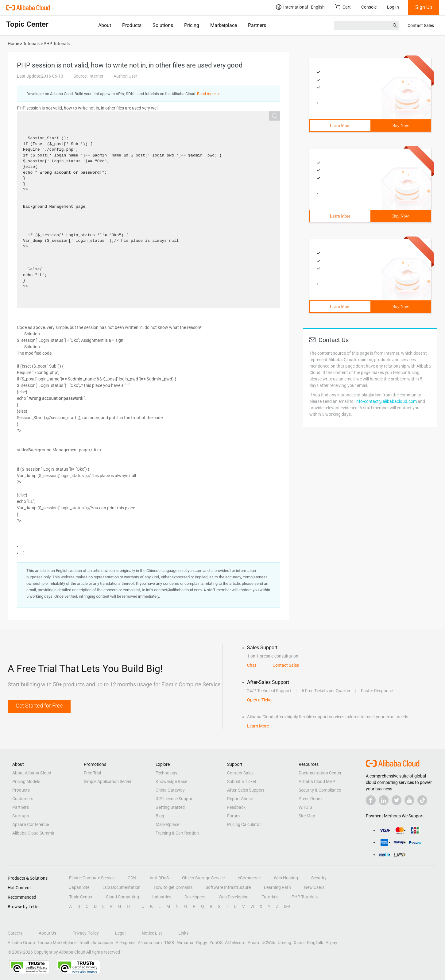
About (105, 25)
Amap (253, 943)
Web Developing (234, 897)
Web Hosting (286, 878)
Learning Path (277, 887)
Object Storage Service (203, 878)
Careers (15, 933)
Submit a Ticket (242, 781)
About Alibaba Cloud (32, 773)
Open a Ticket (260, 700)
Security (319, 878)
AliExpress (126, 943)
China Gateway (170, 790)
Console (369, 7)
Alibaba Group (21, 943)
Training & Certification (177, 833)
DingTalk (315, 943)
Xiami (299, 943)
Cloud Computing (122, 897)
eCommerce (249, 878)
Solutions (163, 25)
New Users (314, 887)
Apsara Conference (31, 824)
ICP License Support (175, 799)
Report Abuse (240, 799)
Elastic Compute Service (92, 878)
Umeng (284, 943)
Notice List (152, 933)
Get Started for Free (39, 706)
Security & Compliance (320, 790)
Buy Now (400, 126)
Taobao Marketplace (57, 943)
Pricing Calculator (244, 824)
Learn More (340, 126)
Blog (160, 816)
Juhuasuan (102, 943)
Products (132, 25)
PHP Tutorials (305, 897)
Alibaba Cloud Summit (33, 833)
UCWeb (268, 943)
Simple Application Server (108, 781)
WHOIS (305, 807)
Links (183, 933)
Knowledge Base (171, 781)
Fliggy (201, 943)
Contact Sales (421, 25)
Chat (252, 665)
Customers (23, 799)
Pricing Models (26, 781)
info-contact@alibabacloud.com (386, 401)
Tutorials (270, 897)
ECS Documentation (122, 887)
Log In (393, 7)
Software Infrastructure (228, 887)
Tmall (84, 943)
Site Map (307, 816)
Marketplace (224, 25)
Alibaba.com (150, 943)
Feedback (236, 807)
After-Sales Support (246, 790)
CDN (132, 878)
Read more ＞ (209, 94)
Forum (233, 816)
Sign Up (424, 7)
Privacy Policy (86, 933)
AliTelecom (235, 943)
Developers (195, 897)
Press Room (310, 799)
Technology (166, 773)
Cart (343, 7)
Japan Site (79, 887)
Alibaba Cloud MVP (317, 781)
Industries (162, 897)
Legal (120, 933)
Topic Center (81, 897)
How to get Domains (173, 887)
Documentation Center (320, 773)
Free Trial (92, 773)
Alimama (185, 943)
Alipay (331, 943)
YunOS (216, 943)
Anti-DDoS (159, 878)
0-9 (287, 906)
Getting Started (170, 807)
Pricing (192, 25)
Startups (21, 816)
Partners (257, 25)
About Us (47, 933)
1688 (169, 943)
